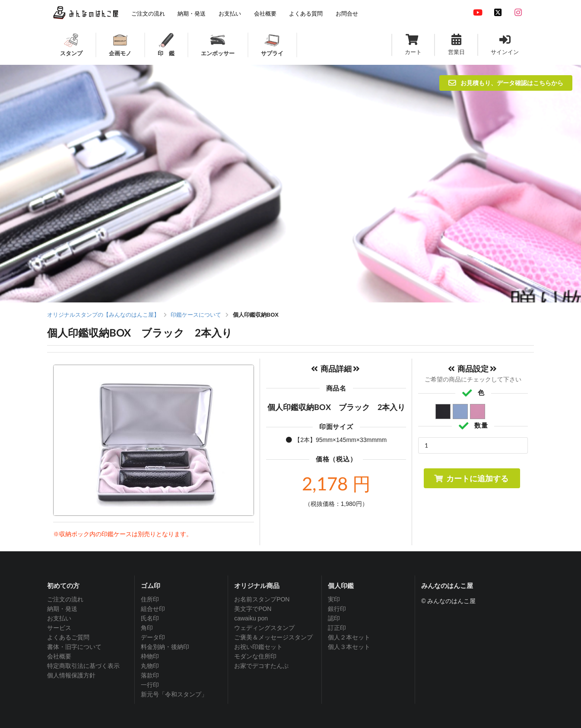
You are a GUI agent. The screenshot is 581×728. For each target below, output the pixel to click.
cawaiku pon (251, 618)
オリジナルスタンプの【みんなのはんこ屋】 (103, 315)
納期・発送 (62, 609)
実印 (334, 599)
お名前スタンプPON (262, 599)
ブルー (461, 412)
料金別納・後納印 (165, 647)
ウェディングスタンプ (264, 628)
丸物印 (150, 666)
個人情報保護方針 (71, 675)
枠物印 (150, 656)
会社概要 (59, 656)
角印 (147, 628)
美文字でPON (253, 609)
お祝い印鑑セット (258, 647)
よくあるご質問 (68, 637)
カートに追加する (471, 478)
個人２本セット (349, 637)
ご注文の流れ (65, 599)
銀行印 (337, 609)
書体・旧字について (74, 647)
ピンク (478, 412)
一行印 (150, 685)
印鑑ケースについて (196, 315)
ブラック (443, 412)
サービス (59, 628)
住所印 (150, 599)
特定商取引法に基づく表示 (83, 666)
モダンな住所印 (255, 656)
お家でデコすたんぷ (261, 666)
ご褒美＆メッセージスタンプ (273, 637)
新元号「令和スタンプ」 (174, 694)
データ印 (153, 637)
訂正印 (337, 628)
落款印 (150, 675)
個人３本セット (349, 647)
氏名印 (150, 618)
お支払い (59, 618)
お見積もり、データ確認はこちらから (506, 83)
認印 (334, 618)
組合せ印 (153, 609)
